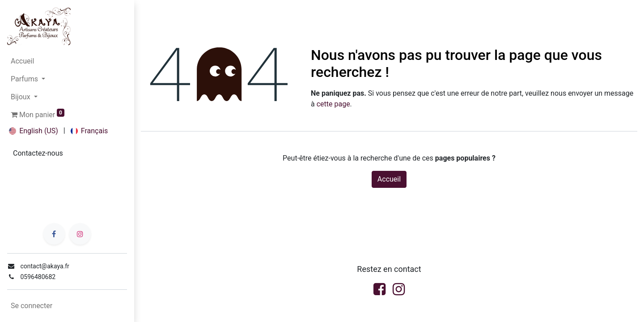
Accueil (389, 179)
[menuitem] (67, 61)
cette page (333, 104)
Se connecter (32, 306)
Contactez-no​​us (38, 153)
